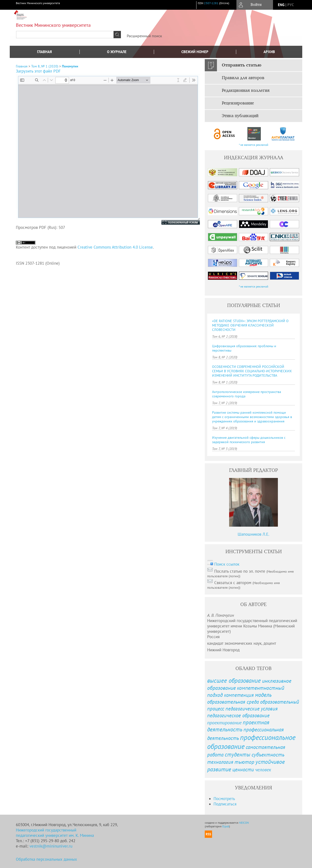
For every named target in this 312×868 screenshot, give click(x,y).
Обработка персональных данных (46, 859)
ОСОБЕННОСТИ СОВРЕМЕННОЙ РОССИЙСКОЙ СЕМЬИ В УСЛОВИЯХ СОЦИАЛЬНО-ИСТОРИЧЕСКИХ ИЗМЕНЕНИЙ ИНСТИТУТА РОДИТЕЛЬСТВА (252, 371)
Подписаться (225, 804)
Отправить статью (242, 65)
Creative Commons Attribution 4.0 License (115, 247)
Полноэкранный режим (176, 222)
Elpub (226, 826)
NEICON (244, 823)
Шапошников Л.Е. (253, 534)
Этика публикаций (240, 116)
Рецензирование (238, 103)
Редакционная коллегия (246, 91)
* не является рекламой (254, 145)
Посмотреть (224, 799)
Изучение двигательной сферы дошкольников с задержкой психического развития (249, 440)
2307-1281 (211, 3)
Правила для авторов (243, 78)
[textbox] (65, 35)
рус (291, 5)
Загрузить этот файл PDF (38, 71)
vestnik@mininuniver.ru (51, 846)
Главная (44, 52)
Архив (269, 52)
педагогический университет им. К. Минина (55, 835)
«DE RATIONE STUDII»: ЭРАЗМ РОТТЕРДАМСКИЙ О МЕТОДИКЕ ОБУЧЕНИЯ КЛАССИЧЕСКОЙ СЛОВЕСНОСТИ (250, 325)
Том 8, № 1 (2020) (45, 66)
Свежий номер (195, 52)
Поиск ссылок (227, 564)
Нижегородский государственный (46, 830)
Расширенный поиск (144, 36)
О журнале (117, 52)
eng (281, 5)
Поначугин (70, 66)
